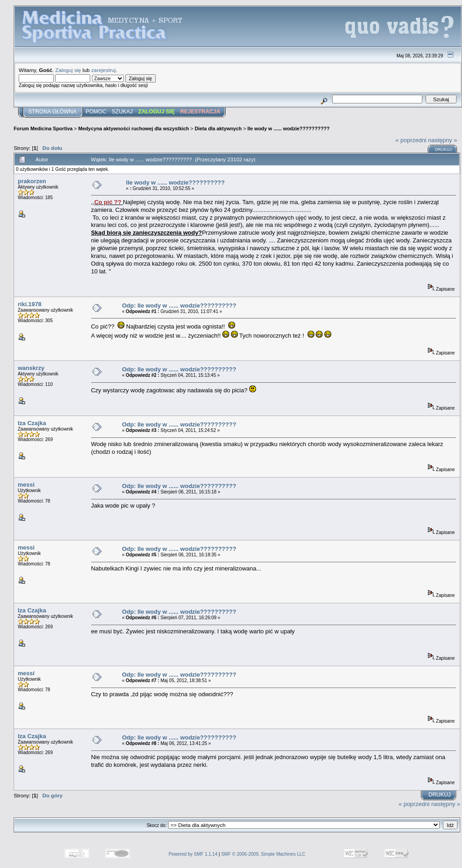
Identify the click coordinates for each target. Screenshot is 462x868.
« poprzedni (411, 140)
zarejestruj (103, 70)
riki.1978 (30, 304)
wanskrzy (31, 368)
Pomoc (96, 112)
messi (26, 485)
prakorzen (32, 181)
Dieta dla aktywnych (218, 128)
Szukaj (122, 112)
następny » (443, 140)
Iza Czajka (32, 423)
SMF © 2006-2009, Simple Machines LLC (263, 854)
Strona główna (52, 112)
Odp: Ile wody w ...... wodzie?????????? (179, 306)
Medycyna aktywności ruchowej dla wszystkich (134, 128)
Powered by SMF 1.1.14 (193, 854)
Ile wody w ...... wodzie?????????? (288, 128)
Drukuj (444, 149)
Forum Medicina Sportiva (43, 128)
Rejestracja (200, 112)
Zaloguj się (68, 70)
